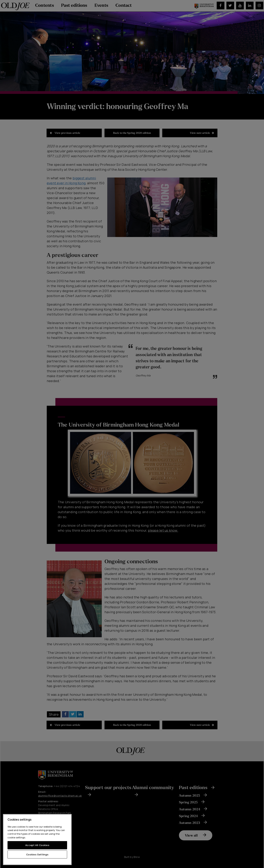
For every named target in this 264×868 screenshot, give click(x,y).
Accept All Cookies (37, 845)
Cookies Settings (37, 854)
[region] (37, 840)
